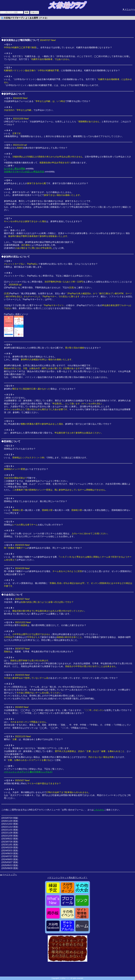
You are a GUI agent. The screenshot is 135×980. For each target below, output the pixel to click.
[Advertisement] (22, 28)
